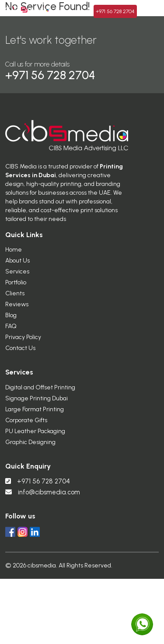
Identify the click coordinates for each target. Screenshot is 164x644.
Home (14, 258)
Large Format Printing (35, 417)
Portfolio (16, 291)
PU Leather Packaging (35, 439)
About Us (17, 269)
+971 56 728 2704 (38, 489)
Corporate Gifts (26, 428)
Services (17, 280)
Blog (11, 324)
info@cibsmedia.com (49, 500)
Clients (15, 302)
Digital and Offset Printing (40, 395)
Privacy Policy (23, 345)
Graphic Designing (30, 450)
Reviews (17, 313)
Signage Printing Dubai (37, 406)
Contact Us (20, 356)
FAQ (11, 334)
